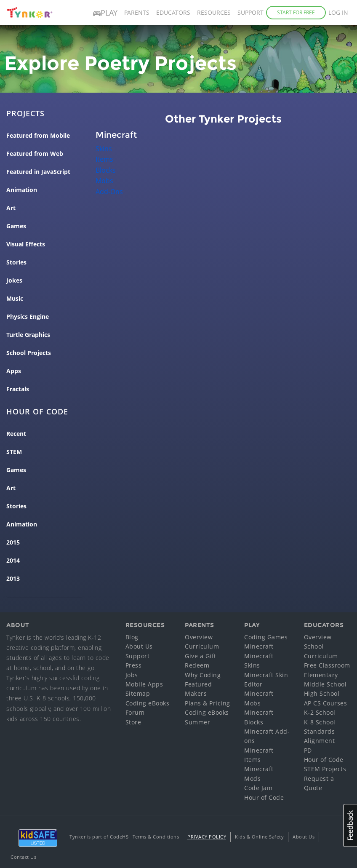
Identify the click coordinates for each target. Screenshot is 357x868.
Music (15, 299)
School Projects (29, 353)
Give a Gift (201, 656)
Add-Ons (109, 192)
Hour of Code (264, 797)
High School (322, 693)
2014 (13, 561)
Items (104, 159)
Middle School (325, 684)
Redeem (197, 665)
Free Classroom (327, 665)
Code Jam (258, 788)
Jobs (132, 675)
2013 (13, 579)
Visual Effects (26, 244)
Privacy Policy (207, 837)
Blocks (106, 170)
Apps (14, 371)
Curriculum (202, 646)
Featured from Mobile (38, 136)
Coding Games (266, 637)
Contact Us (23, 857)
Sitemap (138, 693)
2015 (13, 542)
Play (105, 13)
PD (308, 750)
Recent (16, 434)
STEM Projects (325, 769)
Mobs (104, 181)
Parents (137, 12)
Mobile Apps (144, 684)
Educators (173, 12)
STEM (14, 452)
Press (134, 665)
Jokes (14, 280)
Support (250, 12)
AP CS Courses (326, 703)
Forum (135, 712)
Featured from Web (35, 154)
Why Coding (203, 675)
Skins (104, 149)
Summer (197, 722)
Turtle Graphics (28, 335)
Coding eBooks (148, 703)
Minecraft (259, 646)
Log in (338, 12)
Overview (199, 637)
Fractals (18, 389)
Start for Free (296, 12)
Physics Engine (28, 317)
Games (16, 226)
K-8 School (320, 722)
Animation (22, 190)
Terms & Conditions (156, 837)
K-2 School (320, 712)
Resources (214, 12)
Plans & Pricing (208, 703)
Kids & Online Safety (259, 837)
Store (133, 722)
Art (11, 208)
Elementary (321, 675)
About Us (139, 646)
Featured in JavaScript (38, 172)
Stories (16, 262)
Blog (132, 637)
